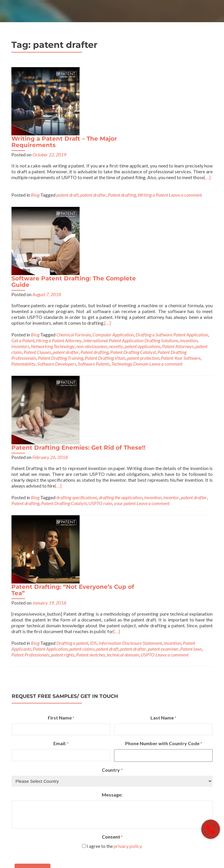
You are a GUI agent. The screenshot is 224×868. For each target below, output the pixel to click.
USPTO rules (165, 313)
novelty (116, 221)
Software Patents (94, 239)
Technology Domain (130, 239)
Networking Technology (53, 221)
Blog (35, 129)
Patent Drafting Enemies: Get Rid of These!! (143, 254)
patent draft (67, 129)
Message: (112, 550)
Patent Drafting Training (61, 233)
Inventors (20, 221)
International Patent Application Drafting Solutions (131, 215)
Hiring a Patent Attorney (59, 215)
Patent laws (191, 405)
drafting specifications (141, 307)
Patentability (23, 239)
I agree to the (114, 602)
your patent (189, 313)
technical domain (123, 410)
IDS (93, 399)
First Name (61, 474)
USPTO (148, 410)
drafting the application (185, 307)
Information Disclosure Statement (130, 399)
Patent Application (50, 405)
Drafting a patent (72, 399)
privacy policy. (128, 602)
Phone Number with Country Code (163, 500)
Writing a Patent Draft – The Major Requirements (128, 74)
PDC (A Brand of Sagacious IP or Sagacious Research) (77, 845)
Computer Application (113, 210)
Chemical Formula (73, 210)
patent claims (82, 405)
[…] (136, 121)
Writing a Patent (153, 129)
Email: (61, 500)
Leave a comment (185, 129)
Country (112, 526)
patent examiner (163, 405)
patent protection (143, 233)
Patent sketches (91, 410)
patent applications (143, 221)
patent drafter (93, 129)
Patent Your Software (181, 233)
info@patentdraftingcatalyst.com (111, 789)
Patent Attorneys (178, 221)
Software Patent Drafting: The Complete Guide (138, 148)
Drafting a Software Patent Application (172, 210)
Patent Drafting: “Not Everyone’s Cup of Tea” (137, 337)
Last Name (163, 474)
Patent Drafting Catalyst (133, 227)
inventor (38, 313)
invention (189, 215)
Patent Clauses (37, 227)
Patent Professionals (30, 410)
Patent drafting (122, 129)
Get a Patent (23, 215)
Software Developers (57, 239)
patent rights (63, 410)
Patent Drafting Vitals (105, 233)
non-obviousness (92, 221)
